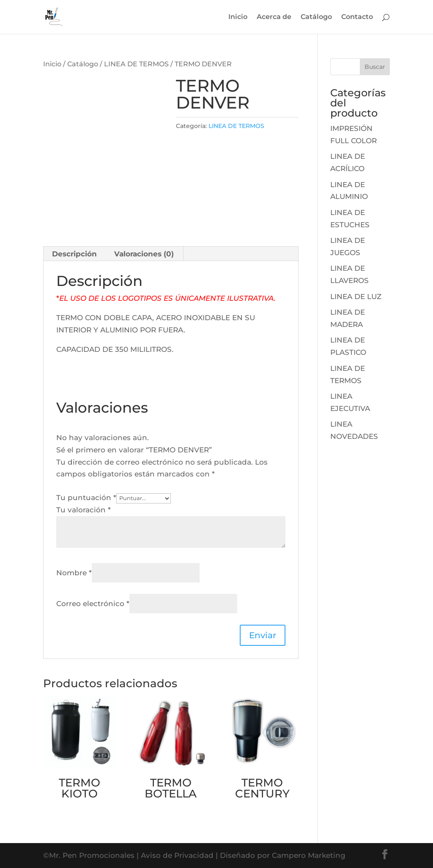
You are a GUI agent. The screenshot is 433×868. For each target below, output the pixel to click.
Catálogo (316, 17)
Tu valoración (84, 510)
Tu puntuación (86, 498)
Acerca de (274, 17)
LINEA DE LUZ (356, 297)
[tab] (75, 254)
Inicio (238, 17)
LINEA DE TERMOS (136, 64)
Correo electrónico (93, 604)
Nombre (74, 573)
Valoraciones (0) (144, 254)
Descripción (74, 254)
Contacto (357, 17)
